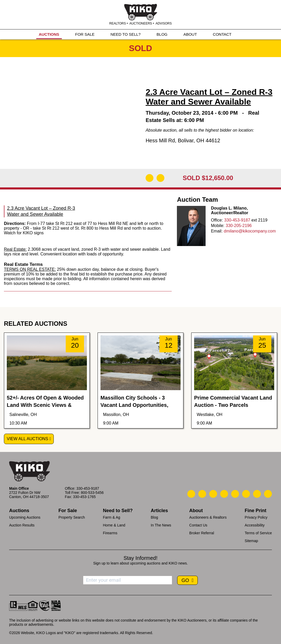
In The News (161, 525)
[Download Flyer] (150, 178)
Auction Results (22, 525)
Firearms (110, 533)
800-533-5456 (92, 493)
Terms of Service (258, 533)
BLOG (162, 34)
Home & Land (114, 525)
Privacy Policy (256, 517)
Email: (217, 231)
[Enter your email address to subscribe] (128, 580)
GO (186, 580)
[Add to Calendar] (160, 178)
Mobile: (218, 226)
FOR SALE (85, 34)
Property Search (72, 517)
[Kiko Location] (213, 494)
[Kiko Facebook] (224, 494)
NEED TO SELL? (125, 34)
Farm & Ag (111, 517)
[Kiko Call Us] (191, 494)
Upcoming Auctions (25, 517)
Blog (154, 517)
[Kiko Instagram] (268, 494)
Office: (217, 220)
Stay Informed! (140, 558)
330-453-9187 (237, 220)
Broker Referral (202, 533)
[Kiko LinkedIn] (235, 494)
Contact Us (198, 525)
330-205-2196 (239, 226)
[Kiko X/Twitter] (246, 494)
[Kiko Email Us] (202, 494)
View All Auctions (28, 439)
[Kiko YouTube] (257, 494)
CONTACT (222, 34)
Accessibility (255, 525)
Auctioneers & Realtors (208, 517)
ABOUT (190, 34)
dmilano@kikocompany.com (250, 231)
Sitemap (251, 541)
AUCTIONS (49, 34)
